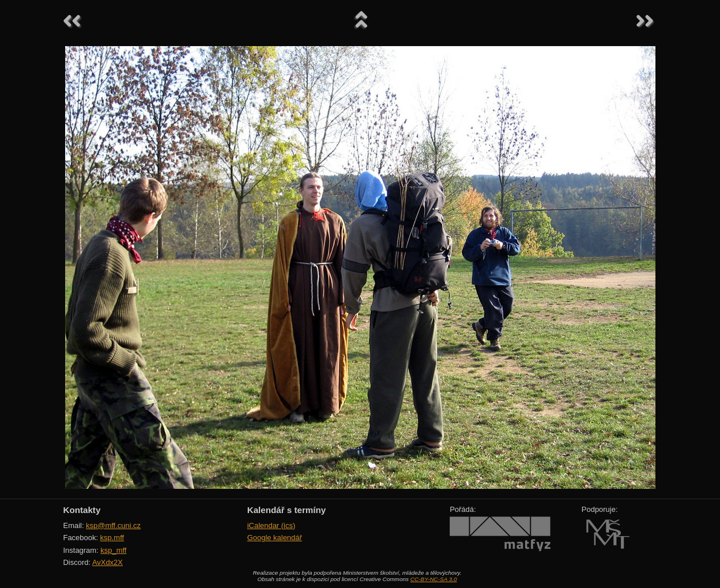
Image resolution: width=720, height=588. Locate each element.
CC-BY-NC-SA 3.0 (434, 579)
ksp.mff (112, 538)
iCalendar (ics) (272, 525)
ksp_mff (113, 550)
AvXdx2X (108, 562)
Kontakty (82, 510)
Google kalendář (275, 538)
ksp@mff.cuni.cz (113, 525)
